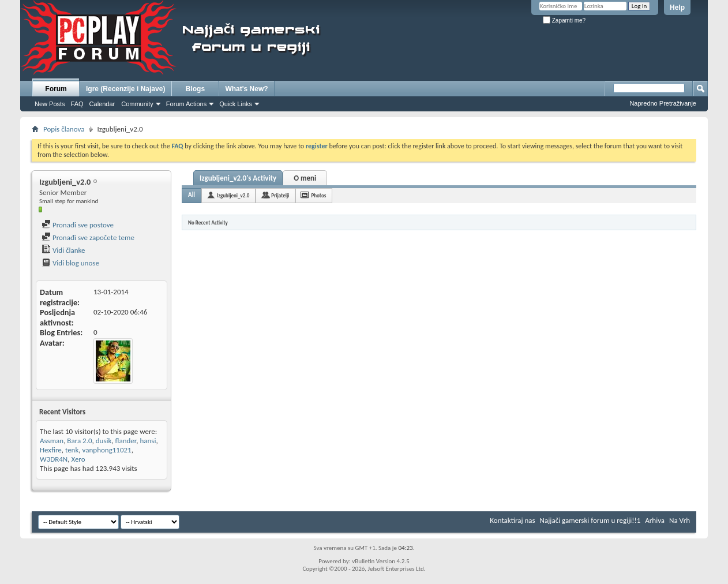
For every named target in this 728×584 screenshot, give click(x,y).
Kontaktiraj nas (512, 520)
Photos (318, 195)
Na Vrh (680, 520)
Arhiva (655, 520)
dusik (104, 441)
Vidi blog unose (70, 263)
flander (126, 441)
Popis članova (64, 129)
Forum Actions (186, 104)
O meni (305, 178)
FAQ (77, 104)
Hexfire (51, 450)
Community (137, 104)
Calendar (102, 104)
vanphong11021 (107, 450)
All (192, 195)
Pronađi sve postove (78, 225)
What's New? (246, 89)
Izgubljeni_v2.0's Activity (238, 178)
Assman (52, 441)
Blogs (195, 89)
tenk (72, 450)
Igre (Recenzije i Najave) (125, 89)
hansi (148, 441)
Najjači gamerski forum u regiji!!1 (590, 520)
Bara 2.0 (79, 441)
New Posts (50, 104)
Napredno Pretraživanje (663, 103)
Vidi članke (63, 250)
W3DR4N (54, 459)
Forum (56, 89)
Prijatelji (280, 195)
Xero (78, 459)
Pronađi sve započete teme (88, 237)
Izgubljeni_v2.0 (233, 195)
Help (677, 8)
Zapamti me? (564, 20)
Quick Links (236, 104)
